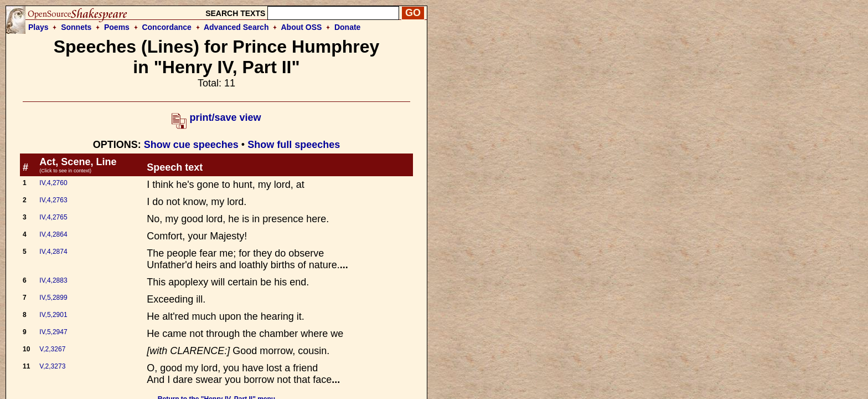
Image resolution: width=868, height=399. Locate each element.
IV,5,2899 (53, 298)
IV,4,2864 (53, 234)
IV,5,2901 (53, 315)
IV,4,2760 (53, 183)
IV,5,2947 (53, 332)
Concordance (166, 27)
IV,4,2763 (53, 200)
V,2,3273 (52, 366)
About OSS (302, 27)
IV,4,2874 (53, 252)
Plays (38, 27)
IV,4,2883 (53, 280)
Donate (347, 27)
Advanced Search (236, 27)
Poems (117, 27)
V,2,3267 (52, 349)
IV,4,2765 (53, 217)
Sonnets (76, 27)
